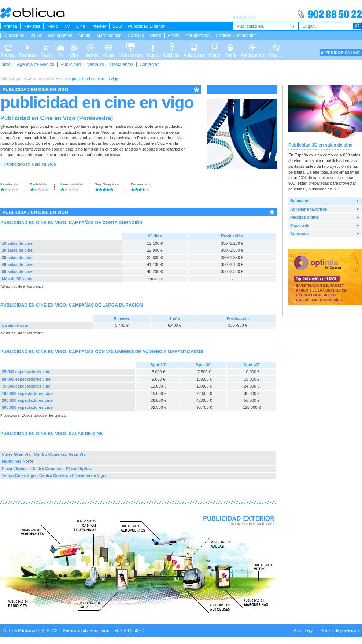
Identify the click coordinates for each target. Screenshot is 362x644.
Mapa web (300, 225)
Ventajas (95, 64)
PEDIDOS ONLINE (343, 53)
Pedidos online (304, 217)
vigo (63, 79)
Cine (81, 26)
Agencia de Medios (36, 64)
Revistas (32, 26)
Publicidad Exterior (146, 26)
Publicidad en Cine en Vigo (30, 164)
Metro (156, 36)
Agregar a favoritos (309, 209)
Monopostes (60, 36)
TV (67, 26)
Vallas (36, 36)
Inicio (5, 64)
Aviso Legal (304, 630)
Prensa (10, 26)
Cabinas (136, 36)
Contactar (149, 64)
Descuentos (122, 64)
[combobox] (266, 26)
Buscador (300, 201)
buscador (24, 143)
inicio (6, 79)
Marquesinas (109, 36)
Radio (52, 26)
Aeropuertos (197, 36)
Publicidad (71, 64)
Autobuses (14, 36)
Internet (99, 26)
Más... (275, 47)
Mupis (84, 36)
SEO (117, 26)
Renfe (173, 36)
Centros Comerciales (236, 36)
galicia (22, 79)
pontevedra (43, 79)
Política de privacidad (339, 630)
